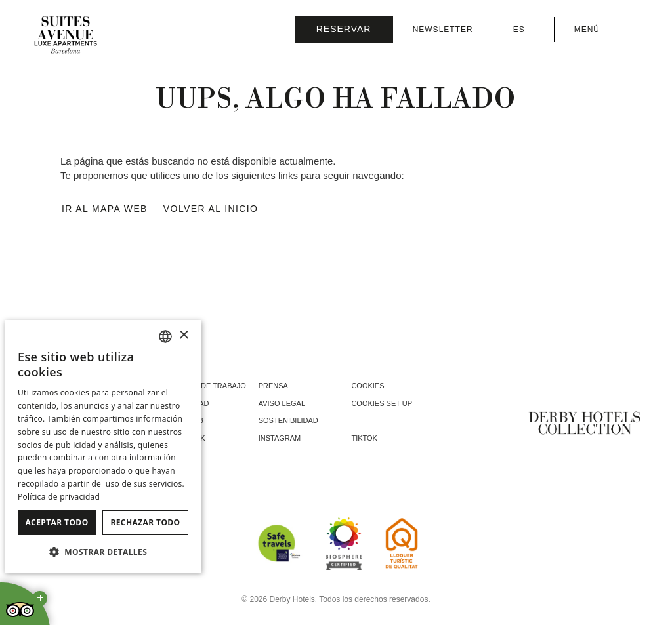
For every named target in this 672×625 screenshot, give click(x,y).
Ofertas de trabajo (206, 386)
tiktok (364, 438)
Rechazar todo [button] (145, 522)
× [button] (183, 335)
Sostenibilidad (288, 420)
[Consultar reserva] (344, 30)
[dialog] (103, 446)
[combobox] (165, 336)
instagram (280, 438)
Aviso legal (282, 403)
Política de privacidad (59, 497)
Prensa (273, 386)
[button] (103, 552)
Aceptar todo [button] (56, 522)
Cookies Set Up (382, 403)
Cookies (367, 386)
